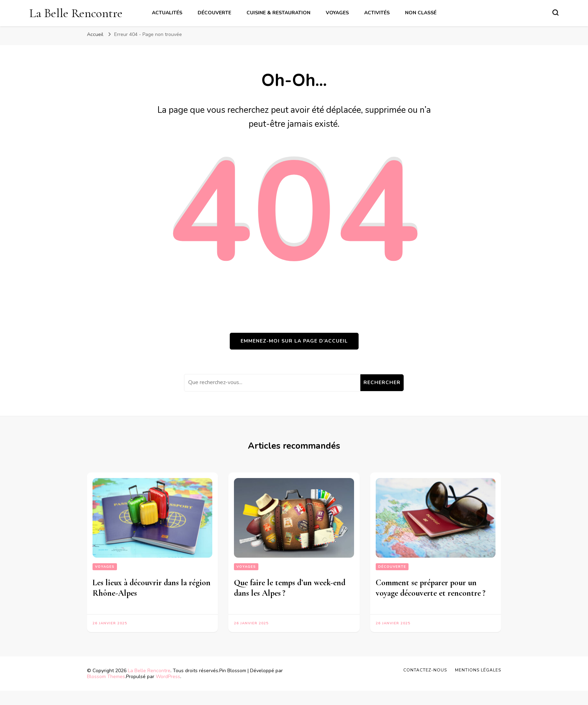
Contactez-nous (425, 670)
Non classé (421, 13)
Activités (377, 13)
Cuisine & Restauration (278, 13)
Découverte (214, 13)
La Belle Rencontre (76, 13)
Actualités (167, 13)
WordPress (168, 677)
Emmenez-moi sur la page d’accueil (294, 341)
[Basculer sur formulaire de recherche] (556, 13)
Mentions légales (478, 670)
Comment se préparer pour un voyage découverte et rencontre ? (432, 588)
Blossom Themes (106, 677)
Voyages (337, 13)
